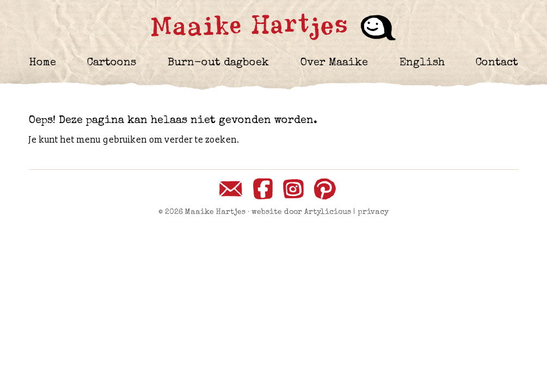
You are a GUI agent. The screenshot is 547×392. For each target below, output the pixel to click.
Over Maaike (334, 63)
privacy (373, 212)
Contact (497, 63)
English (422, 63)
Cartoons (112, 63)
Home (42, 63)
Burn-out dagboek (218, 63)
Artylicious (328, 212)
